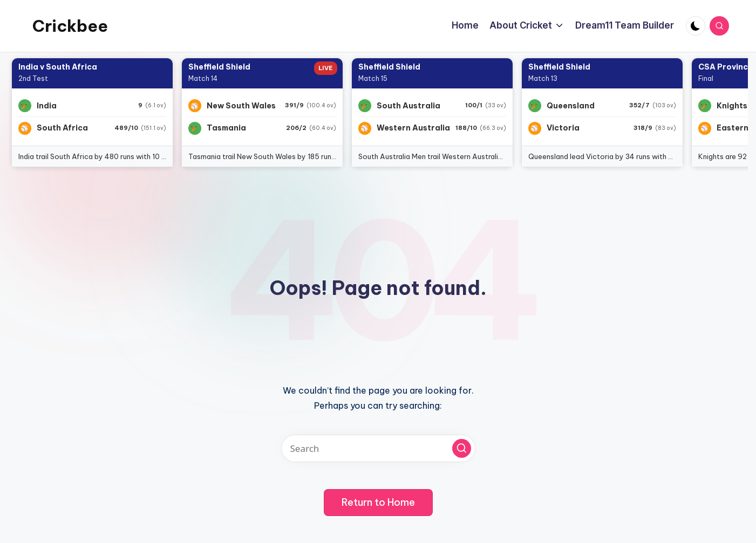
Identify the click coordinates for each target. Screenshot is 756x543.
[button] (462, 448)
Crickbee (70, 26)
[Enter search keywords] (378, 448)
